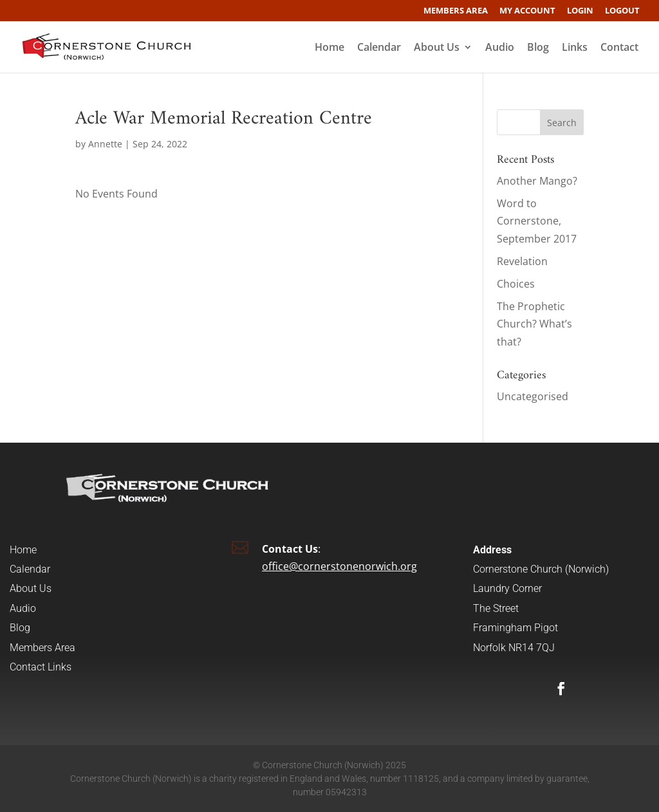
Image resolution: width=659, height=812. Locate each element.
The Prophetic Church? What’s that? (534, 324)
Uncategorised (533, 396)
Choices (516, 284)
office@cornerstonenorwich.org (339, 566)
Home (329, 48)
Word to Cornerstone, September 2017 (537, 221)
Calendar (379, 48)
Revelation (522, 261)
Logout (622, 11)
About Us (437, 48)
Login (580, 11)
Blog (538, 48)
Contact (619, 48)
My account (527, 11)
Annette (105, 144)
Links (575, 48)
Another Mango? (537, 181)
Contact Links (41, 667)
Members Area (456, 11)
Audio (500, 48)
